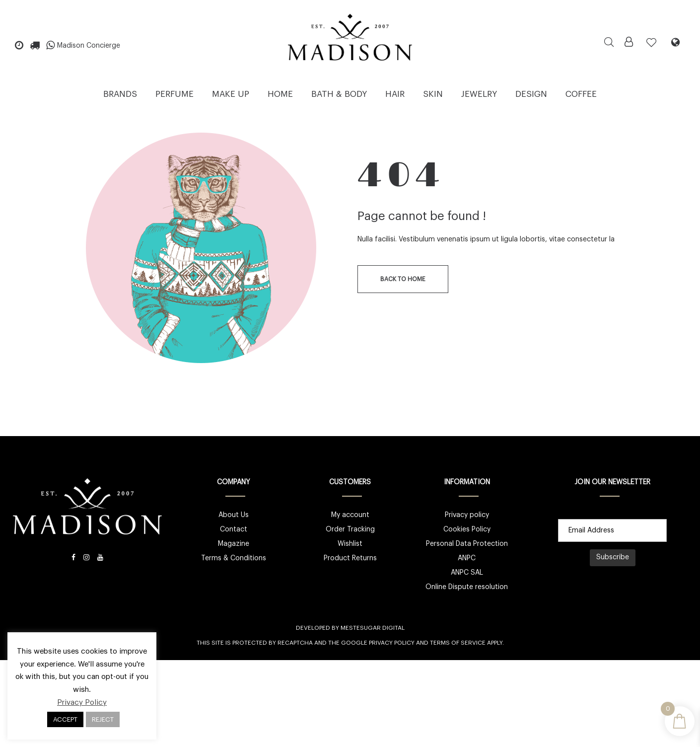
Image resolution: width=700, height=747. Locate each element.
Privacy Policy (392, 643)
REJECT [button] (103, 719)
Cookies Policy (467, 529)
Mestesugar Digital (373, 628)
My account (350, 515)
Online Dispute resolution (467, 587)
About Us (234, 515)
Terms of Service (458, 643)
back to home (403, 279)
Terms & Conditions (234, 558)
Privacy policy (467, 515)
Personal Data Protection (467, 544)
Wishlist (350, 544)
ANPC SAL (467, 573)
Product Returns (350, 558)
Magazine (234, 544)
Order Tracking (350, 529)
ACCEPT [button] (65, 719)
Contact (234, 529)
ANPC (467, 558)
